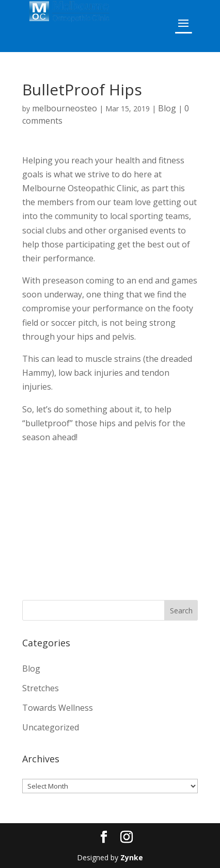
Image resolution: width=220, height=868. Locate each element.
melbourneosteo (65, 108)
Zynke (132, 857)
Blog (167, 108)
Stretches (41, 688)
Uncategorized (51, 727)
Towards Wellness (58, 708)
